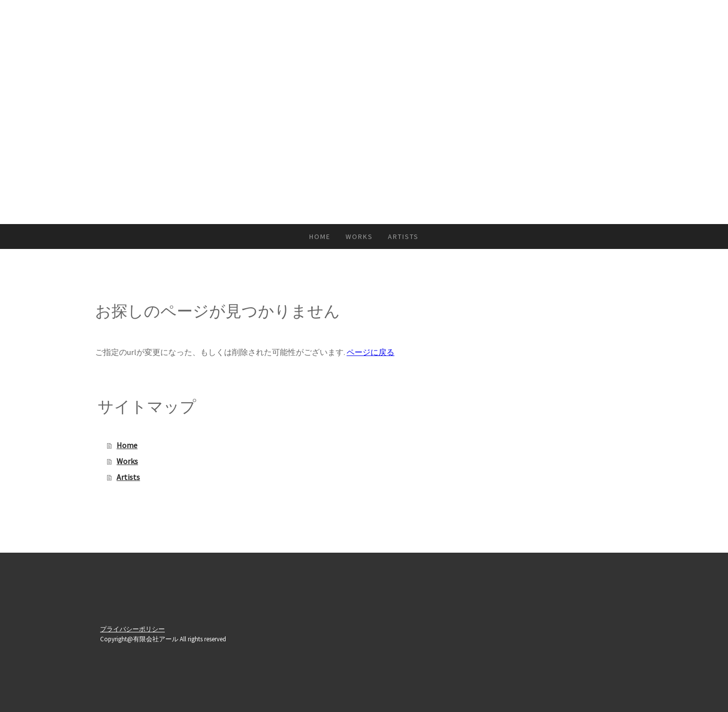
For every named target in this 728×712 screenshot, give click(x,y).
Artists (403, 237)
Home (320, 237)
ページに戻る (370, 352)
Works (359, 237)
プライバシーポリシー (132, 629)
